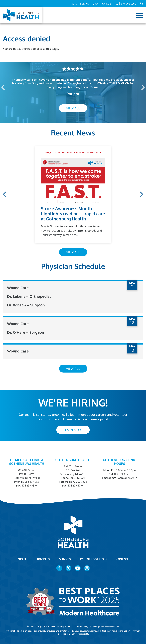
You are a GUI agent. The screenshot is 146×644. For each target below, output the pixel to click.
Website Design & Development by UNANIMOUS (97, 626)
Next (143, 87)
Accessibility (83, 634)
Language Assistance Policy (86, 631)
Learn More (73, 430)
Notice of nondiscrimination (116, 631)
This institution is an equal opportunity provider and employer (38, 631)
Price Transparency (66, 634)
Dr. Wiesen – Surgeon (26, 305)
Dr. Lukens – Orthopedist (29, 296)
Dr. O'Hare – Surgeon (26, 332)
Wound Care (18, 288)
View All (73, 108)
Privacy (136, 631)
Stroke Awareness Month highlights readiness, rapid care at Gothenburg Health (73, 214)
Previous (3, 87)
